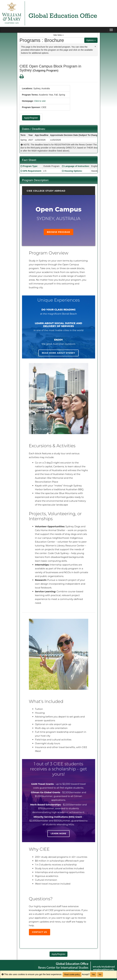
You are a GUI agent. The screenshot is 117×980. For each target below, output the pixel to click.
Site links (59, 35)
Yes (93, 974)
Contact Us (40, 932)
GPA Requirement (32, 171)
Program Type (30, 166)
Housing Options (73, 171)
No (100, 974)
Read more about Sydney (58, 353)
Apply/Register (31, 118)
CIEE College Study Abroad (46, 191)
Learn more (59, 833)
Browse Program (59, 232)
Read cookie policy (72, 974)
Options (91, 40)
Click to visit (40, 101)
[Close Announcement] (95, 46)
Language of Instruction (77, 166)
